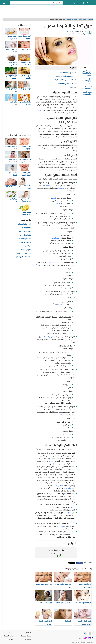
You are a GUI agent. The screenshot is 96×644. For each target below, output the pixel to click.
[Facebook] (92, 633)
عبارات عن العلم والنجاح (24, 257)
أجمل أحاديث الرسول (24, 231)
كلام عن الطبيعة (26, 250)
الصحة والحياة (27, 228)
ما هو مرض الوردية (25, 242)
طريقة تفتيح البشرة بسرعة (87, 93)
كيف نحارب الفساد (25, 239)
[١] (54, 112)
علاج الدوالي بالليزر (25, 235)
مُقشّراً (61, 188)
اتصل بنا (11, 633)
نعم (59, 555)
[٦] (36, 449)
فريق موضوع (10, 639)
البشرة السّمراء (50, 185)
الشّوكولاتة (67, 488)
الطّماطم (52, 262)
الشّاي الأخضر (67, 513)
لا (53, 555)
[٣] (65, 190)
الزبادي (62, 304)
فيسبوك (81, 563)
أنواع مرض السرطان (25, 224)
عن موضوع (28, 633)
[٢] (39, 136)
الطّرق (40, 110)
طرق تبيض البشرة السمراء (87, 87)
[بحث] (60, 3)
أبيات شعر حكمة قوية (24, 253)
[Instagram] (84, 633)
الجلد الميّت (45, 337)
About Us (28, 639)
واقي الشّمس (61, 526)
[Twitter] (88, 633)
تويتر (73, 563)
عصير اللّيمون (55, 238)
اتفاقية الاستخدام (8, 636)
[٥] (67, 377)
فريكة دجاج (27, 246)
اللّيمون (51, 461)
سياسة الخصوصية (26, 636)
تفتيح (66, 502)
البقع (41, 225)
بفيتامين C (60, 486)
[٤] (44, 294)
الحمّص (54, 198)
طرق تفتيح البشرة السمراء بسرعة (87, 81)
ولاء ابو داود (71, 32)
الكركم (58, 204)
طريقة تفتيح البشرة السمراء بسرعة (87, 73)
